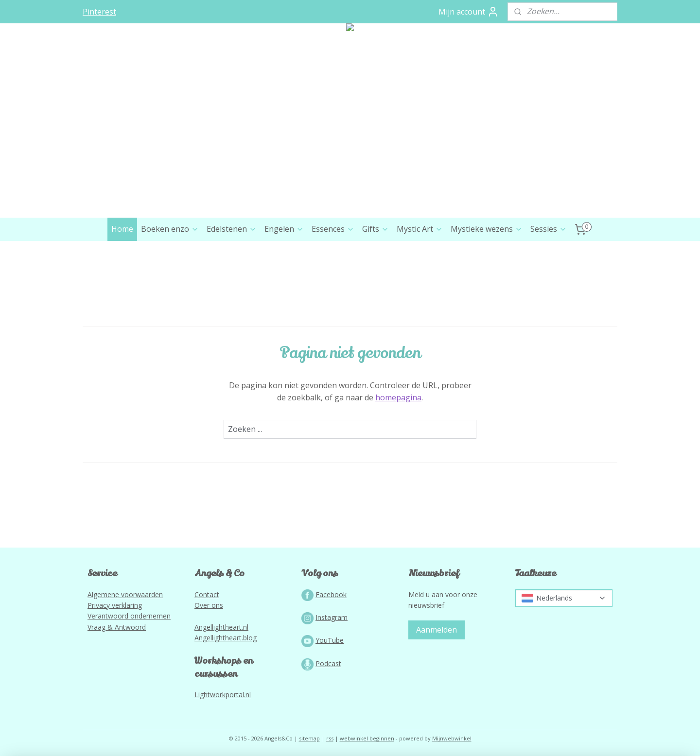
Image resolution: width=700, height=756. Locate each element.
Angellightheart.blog (226, 638)
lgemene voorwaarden (127, 594)
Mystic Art (420, 229)
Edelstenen (232, 229)
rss (330, 738)
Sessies (549, 229)
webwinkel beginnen (367, 738)
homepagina (398, 397)
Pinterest (99, 12)
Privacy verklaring (115, 605)
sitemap (309, 738)
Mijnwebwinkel (452, 738)
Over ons (209, 605)
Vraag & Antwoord (117, 627)
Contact (207, 594)
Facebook (331, 594)
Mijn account (469, 12)
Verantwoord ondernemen (129, 616)
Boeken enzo (170, 229)
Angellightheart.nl (221, 627)
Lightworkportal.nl (223, 695)
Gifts (376, 229)
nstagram (332, 617)
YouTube (330, 640)
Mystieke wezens (487, 229)
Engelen (284, 229)
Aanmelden (437, 630)
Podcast (328, 663)
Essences (333, 229)
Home (122, 229)
